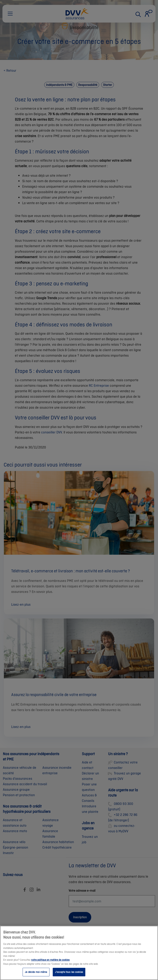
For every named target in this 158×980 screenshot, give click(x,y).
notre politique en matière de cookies (50, 961)
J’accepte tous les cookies (69, 973)
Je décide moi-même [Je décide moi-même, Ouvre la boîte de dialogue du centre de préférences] (36, 973)
